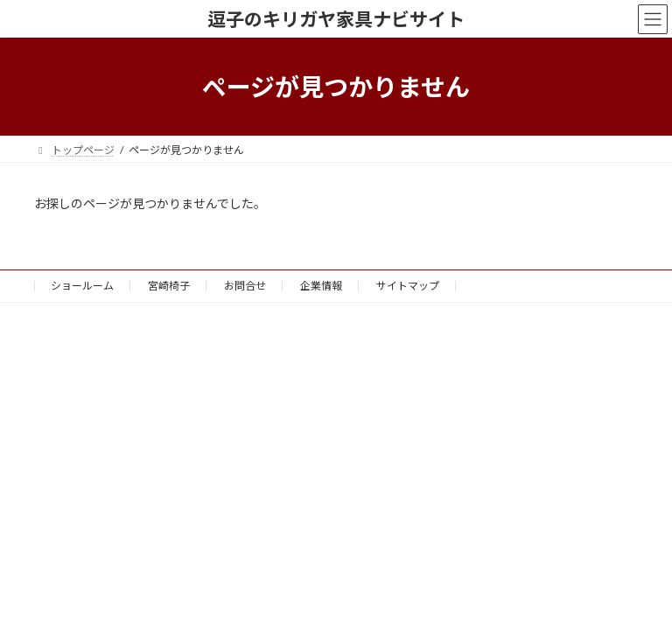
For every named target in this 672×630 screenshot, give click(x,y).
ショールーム (82, 286)
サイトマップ (408, 286)
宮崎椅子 (169, 286)
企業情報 (321, 286)
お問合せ (245, 286)
